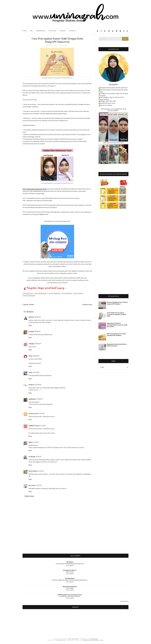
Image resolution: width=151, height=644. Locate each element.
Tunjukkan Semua (124, 601)
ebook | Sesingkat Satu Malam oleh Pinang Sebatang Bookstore (70, 580)
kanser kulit (28, 293)
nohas (31, 372)
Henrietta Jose (34, 413)
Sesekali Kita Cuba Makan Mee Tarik (70, 596)
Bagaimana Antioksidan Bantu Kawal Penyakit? (117, 345)
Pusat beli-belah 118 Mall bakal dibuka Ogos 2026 (70, 564)
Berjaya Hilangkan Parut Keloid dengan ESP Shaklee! (117, 303)
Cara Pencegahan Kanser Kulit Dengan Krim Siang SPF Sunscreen (57, 40)
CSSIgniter (61, 640)
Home (25, 31)
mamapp (31, 344)
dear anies (32, 485)
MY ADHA (70, 562)
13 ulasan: (64, 45)
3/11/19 (38, 457)
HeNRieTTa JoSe (34, 426)
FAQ (31, 31)
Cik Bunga (32, 457)
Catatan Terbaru (28, 304)
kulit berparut (55, 293)
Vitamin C (73, 31)
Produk (63, 31)
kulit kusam (78, 293)
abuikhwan (32, 399)
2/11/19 (36, 442)
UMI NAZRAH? (113, 84)
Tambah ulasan (29, 496)
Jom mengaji (70, 588)
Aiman (31, 356)
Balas (30, 325)
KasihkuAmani (70, 578)
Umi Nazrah (74, 639)
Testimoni (53, 31)
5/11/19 (41, 471)
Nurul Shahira (33, 471)
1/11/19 (42, 413)
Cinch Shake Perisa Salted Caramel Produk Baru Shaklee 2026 (117, 314)
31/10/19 (36, 372)
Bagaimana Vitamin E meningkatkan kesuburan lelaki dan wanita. (117, 325)
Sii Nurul (32, 385)
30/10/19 (38, 317)
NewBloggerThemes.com (93, 640)
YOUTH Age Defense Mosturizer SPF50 (35, 189)
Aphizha (31, 317)
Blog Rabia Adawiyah (70, 587)
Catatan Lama (87, 304)
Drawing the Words (70, 570)
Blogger (94, 639)
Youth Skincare (29, 296)
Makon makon (70, 572)
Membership (41, 31)
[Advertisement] (113, 256)
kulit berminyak (41, 293)
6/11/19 (39, 485)
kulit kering (67, 293)
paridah (31, 331)
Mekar (31, 442)
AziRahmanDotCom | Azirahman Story (70, 595)
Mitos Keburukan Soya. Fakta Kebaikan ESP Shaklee (116, 335)
